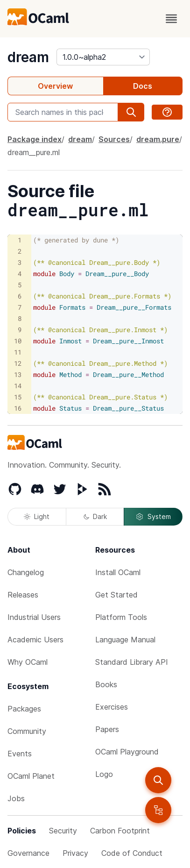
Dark (95, 516)
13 (18, 374)
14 (18, 386)
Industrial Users (34, 617)
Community (27, 731)
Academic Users (35, 640)
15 (18, 397)
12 (18, 363)
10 (18, 341)
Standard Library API (132, 662)
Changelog (26, 572)
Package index (35, 139)
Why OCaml (28, 662)
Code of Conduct (132, 853)
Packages (24, 709)
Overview (55, 86)
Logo (104, 774)
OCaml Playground (127, 752)
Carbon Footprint (120, 831)
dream (28, 57)
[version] (103, 57)
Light (37, 516)
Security (63, 831)
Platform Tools (121, 617)
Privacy (75, 853)
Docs (143, 86)
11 (18, 352)
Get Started (116, 595)
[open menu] (171, 19)
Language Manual (125, 640)
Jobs (16, 798)
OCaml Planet (31, 776)
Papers (107, 729)
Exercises (112, 707)
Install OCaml (118, 572)
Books (106, 684)
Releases (23, 595)
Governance (28, 853)
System (153, 517)
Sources (114, 139)
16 (18, 408)
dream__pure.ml (34, 152)
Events (20, 754)
